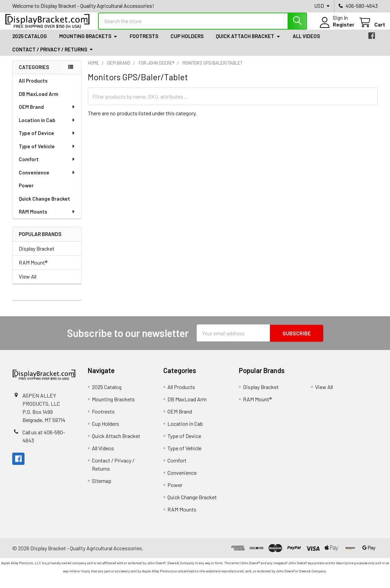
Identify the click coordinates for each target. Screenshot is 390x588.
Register (336, 28)
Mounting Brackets (88, 42)
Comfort (47, 165)
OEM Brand (47, 112)
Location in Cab (47, 125)
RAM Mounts (47, 217)
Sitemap (102, 486)
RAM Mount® (33, 268)
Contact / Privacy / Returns (53, 55)
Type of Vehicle (47, 152)
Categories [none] (34, 73)
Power (26, 191)
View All (28, 282)
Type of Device (47, 138)
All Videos (306, 42)
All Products (33, 86)
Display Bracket (37, 254)
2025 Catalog (30, 42)
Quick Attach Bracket (248, 42)
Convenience (47, 178)
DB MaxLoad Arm (38, 99)
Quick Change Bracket (44, 204)
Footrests (144, 42)
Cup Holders (187, 42)
